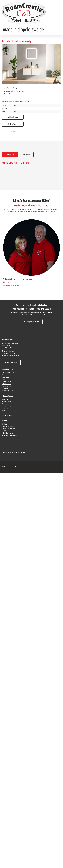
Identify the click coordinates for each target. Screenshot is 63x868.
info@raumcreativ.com (13, 286)
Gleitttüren (5, 431)
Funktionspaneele (8, 426)
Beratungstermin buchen (32, 322)
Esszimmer (5, 377)
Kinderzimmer (6, 382)
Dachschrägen (6, 402)
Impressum (5, 452)
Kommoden (5, 408)
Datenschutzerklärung (19, 452)
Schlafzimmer (6, 384)
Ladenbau (5, 388)
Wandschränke (7, 415)
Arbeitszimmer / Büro (9, 373)
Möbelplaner (11, 155)
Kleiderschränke (7, 406)
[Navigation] (58, 17)
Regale (4, 411)
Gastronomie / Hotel (8, 391)
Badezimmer (6, 375)
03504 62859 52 (9, 353)
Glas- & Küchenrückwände (11, 435)
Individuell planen (13, 117)
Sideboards (5, 413)
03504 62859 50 (11, 282)
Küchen (4, 424)
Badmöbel (5, 399)
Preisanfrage (26, 155)
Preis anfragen (13, 124)
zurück (13, 131)
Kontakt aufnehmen (11, 363)
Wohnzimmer (6, 386)
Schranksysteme (7, 433)
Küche (4, 379)
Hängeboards (6, 404)
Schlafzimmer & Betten (9, 429)
